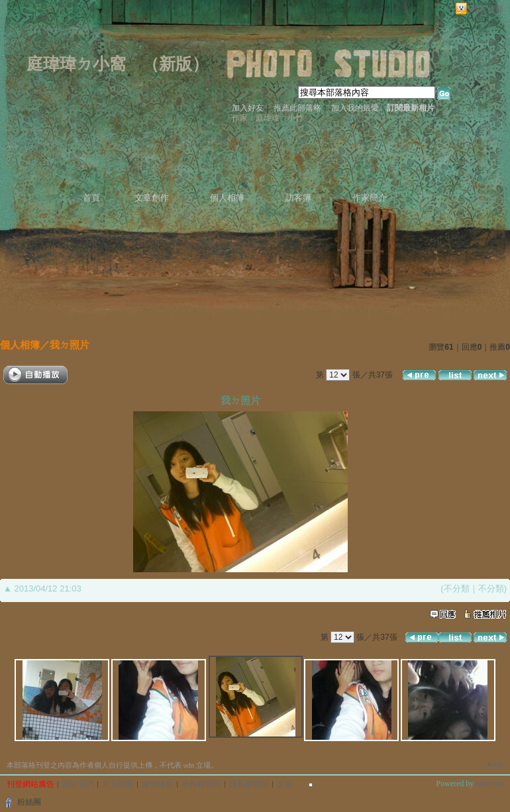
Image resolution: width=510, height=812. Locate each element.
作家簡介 (370, 198)
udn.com (489, 784)
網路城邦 (486, 9)
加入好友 (248, 108)
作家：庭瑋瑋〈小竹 (268, 118)
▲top (494, 764)
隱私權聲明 (249, 784)
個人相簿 (227, 198)
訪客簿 (298, 198)
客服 (285, 784)
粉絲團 (29, 802)
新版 (176, 64)
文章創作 (152, 198)
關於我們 (78, 784)
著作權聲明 (201, 784)
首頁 (91, 198)
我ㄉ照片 (70, 345)
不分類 (457, 588)
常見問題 (118, 784)
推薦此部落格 (297, 108)
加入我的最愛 (355, 108)
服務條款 (158, 784)
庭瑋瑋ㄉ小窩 (76, 64)
